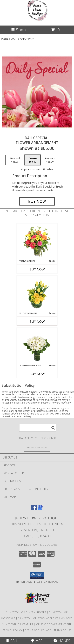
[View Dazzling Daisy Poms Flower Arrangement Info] (37, 346)
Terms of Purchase (38, 630)
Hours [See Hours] (62, 641)
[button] (37, 575)
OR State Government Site (54, 624)
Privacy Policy (12, 630)
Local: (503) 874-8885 (37, 536)
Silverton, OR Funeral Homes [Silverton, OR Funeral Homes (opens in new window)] (26, 612)
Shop (18, 30)
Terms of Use (63, 630)
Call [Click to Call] (12, 641)
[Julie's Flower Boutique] (37, 20)
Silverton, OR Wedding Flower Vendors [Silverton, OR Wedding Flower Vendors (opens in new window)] (45, 618)
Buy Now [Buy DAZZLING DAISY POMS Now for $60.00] (37, 374)
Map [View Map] (37, 641)
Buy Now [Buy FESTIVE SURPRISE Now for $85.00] (37, 269)
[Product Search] (38, 428)
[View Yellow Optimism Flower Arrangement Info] (37, 294)
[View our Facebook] (34, 509)
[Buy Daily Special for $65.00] (37, 201)
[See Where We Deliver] (37, 447)
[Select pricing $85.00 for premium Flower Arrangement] (50, 160)
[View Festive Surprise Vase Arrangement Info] (37, 242)
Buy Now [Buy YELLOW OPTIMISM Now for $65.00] (37, 321)
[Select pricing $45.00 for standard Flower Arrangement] (15, 160)
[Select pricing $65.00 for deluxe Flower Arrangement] (33, 160)
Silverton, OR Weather (18, 624)
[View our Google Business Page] (40, 509)
